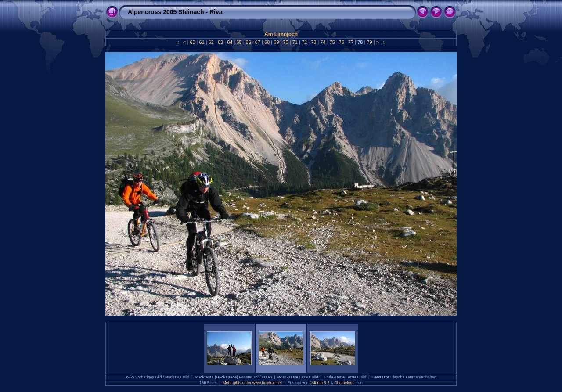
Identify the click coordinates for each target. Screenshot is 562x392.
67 (258, 42)
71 (295, 42)
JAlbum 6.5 (319, 383)
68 (267, 42)
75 (332, 42)
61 (202, 42)
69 (276, 42)
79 (369, 42)
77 (351, 42)
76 (342, 42)
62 (211, 42)
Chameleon (344, 383)
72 (304, 42)
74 (323, 42)
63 (220, 42)
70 (285, 42)
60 (192, 42)
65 (239, 42)
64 (230, 42)
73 (313, 42)
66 (249, 42)
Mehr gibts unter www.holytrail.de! (252, 383)
